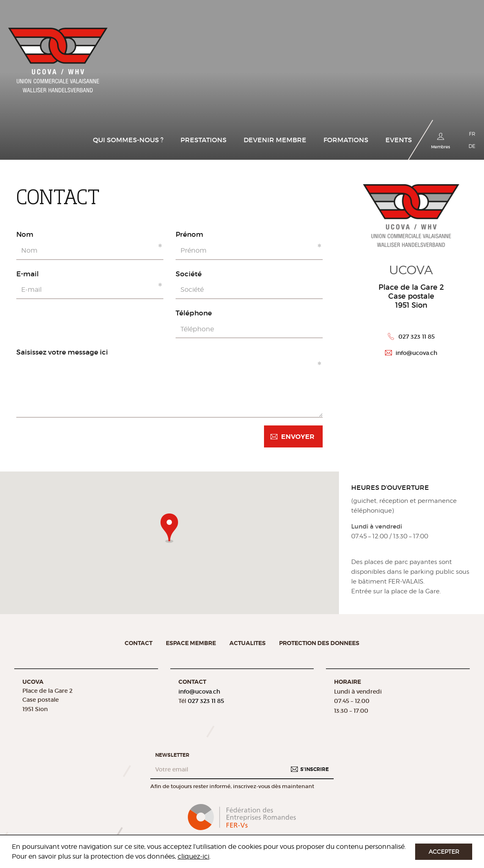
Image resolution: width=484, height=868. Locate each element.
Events (399, 140)
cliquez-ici (194, 856)
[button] (169, 527)
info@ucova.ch (416, 353)
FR (472, 134)
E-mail (27, 274)
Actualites (247, 643)
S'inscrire (315, 769)
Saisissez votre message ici (62, 352)
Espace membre (191, 643)
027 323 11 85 (417, 337)
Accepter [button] (444, 851)
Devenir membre (275, 140)
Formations (346, 140)
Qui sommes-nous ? (128, 140)
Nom (25, 234)
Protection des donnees (319, 643)
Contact (139, 643)
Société (189, 274)
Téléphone (194, 313)
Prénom (189, 234)
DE (472, 146)
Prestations (203, 140)
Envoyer (298, 437)
